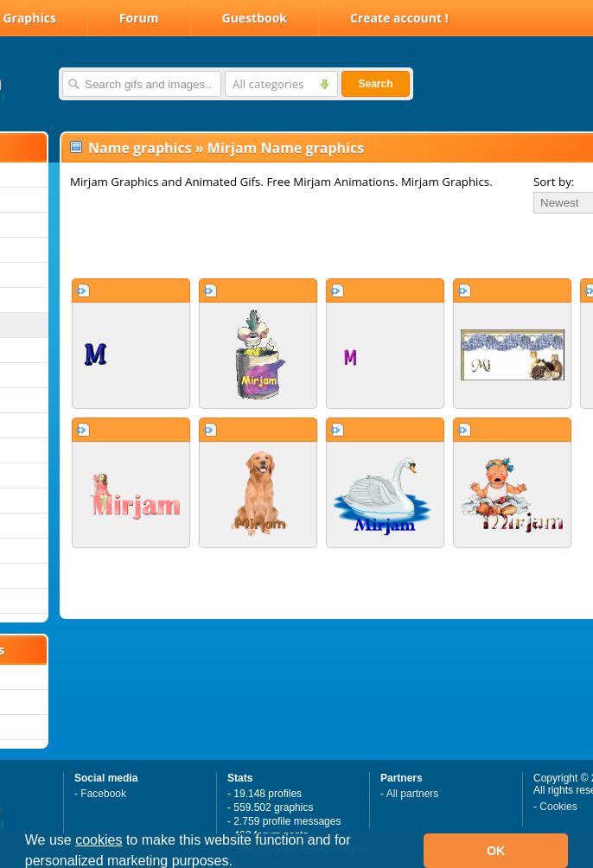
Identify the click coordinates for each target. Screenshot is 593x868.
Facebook (103, 794)
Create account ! (399, 18)
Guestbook (255, 18)
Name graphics (140, 148)
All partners (413, 794)
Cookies (558, 807)
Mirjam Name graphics (286, 148)
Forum (139, 18)
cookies (99, 840)
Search (375, 84)
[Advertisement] (268, 246)
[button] (239, 863)
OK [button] (496, 851)
